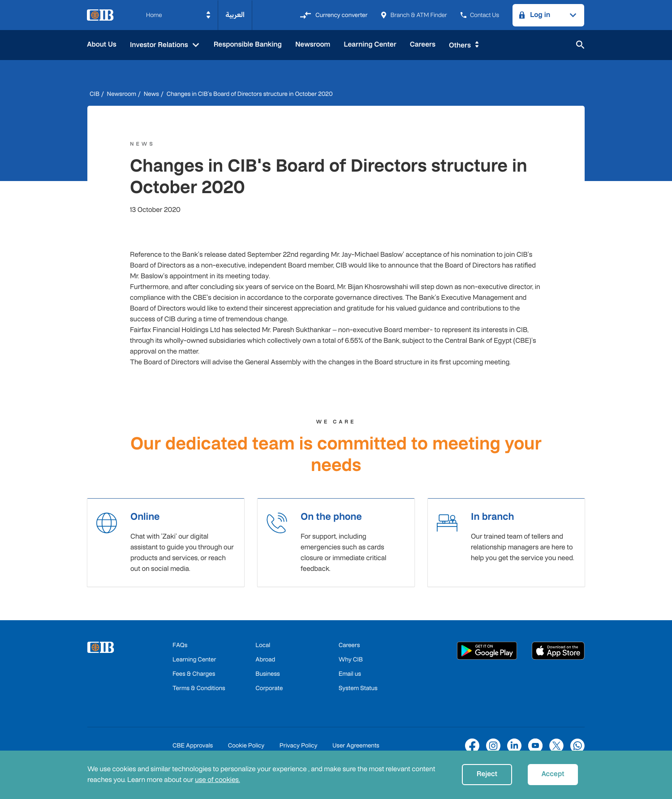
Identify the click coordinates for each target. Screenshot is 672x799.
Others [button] (460, 45)
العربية (235, 15)
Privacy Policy (299, 748)
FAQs (180, 648)
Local (263, 648)
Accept (553, 774)
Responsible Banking (248, 45)
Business (267, 676)
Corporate (269, 691)
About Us (102, 45)
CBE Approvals (193, 748)
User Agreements (356, 748)
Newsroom (313, 45)
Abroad (265, 662)
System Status (358, 691)
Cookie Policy (246, 748)
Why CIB (351, 662)
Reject (487, 774)
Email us (350, 676)
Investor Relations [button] (160, 45)
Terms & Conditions (199, 691)
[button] (179, 15)
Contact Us (480, 15)
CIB (95, 94)
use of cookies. (217, 780)
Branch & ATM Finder (414, 15)
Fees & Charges (194, 676)
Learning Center (370, 45)
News (151, 94)
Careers (423, 45)
